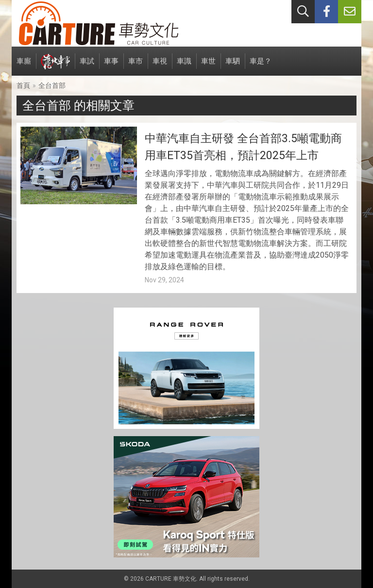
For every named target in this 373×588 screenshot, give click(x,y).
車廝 (24, 66)
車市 (136, 66)
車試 (87, 66)
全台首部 (52, 85)
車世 (208, 66)
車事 (111, 66)
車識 (184, 66)
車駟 (233, 66)
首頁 (23, 85)
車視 (160, 66)
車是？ (261, 66)
